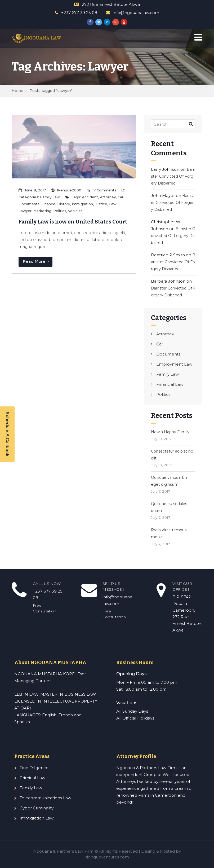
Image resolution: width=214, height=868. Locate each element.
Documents (29, 204)
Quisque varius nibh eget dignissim (169, 481)
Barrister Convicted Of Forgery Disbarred (173, 176)
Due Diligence (34, 768)
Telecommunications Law (45, 798)
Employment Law (174, 364)
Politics (60, 211)
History (64, 204)
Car (121, 197)
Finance (48, 204)
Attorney (108, 197)
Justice (101, 204)
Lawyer (25, 211)
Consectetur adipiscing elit (172, 455)
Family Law (50, 197)
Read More (36, 261)
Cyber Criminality (37, 808)
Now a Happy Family (170, 432)
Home (17, 91)
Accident (90, 197)
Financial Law (170, 384)
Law (113, 204)
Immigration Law (37, 818)
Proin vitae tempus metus (169, 533)
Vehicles (75, 211)
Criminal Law (32, 778)
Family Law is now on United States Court (73, 222)
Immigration (82, 204)
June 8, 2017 (35, 190)
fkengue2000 (69, 190)
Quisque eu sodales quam (169, 507)
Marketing (42, 211)
